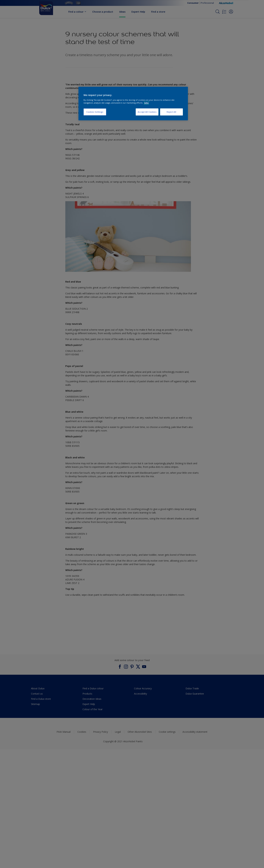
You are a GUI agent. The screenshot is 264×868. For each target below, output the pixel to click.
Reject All (171, 112)
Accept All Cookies (147, 112)
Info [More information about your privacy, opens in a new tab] (146, 103)
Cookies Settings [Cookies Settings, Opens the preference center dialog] (95, 112)
